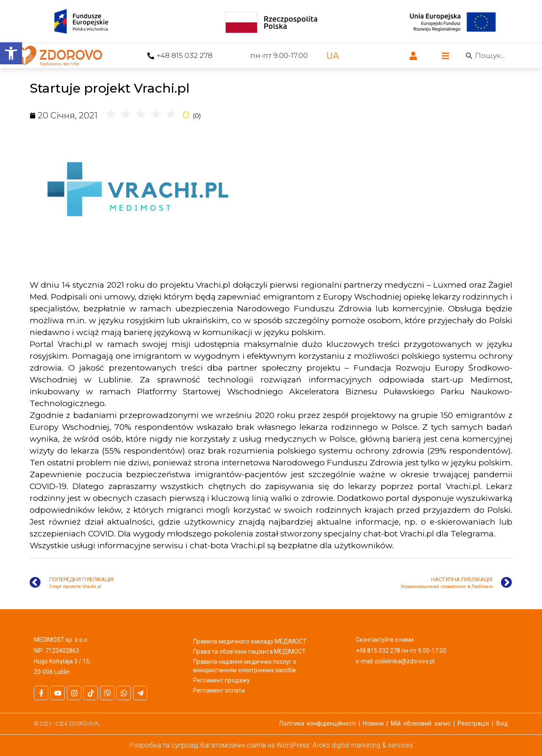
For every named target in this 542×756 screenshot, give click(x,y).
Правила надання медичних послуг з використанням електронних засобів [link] (245, 666)
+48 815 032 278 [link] (184, 55)
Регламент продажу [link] (221, 680)
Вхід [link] (502, 723)
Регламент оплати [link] (219, 690)
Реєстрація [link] (473, 723)
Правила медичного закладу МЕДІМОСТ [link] (250, 641)
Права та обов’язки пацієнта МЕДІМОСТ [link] (249, 652)
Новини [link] (373, 723)
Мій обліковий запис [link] (421, 723)
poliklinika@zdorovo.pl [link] (405, 661)
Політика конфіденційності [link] (318, 723)
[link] (11, 53)
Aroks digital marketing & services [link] (363, 745)
